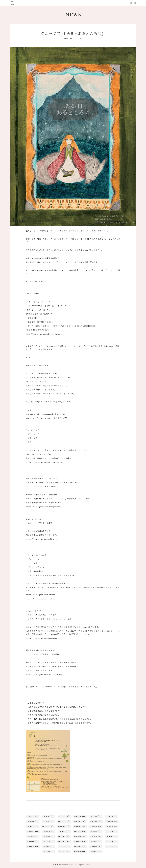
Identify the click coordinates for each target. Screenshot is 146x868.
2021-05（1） (96, 851)
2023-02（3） (96, 836)
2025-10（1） (111, 816)
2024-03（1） (33, 831)
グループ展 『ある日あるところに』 (73, 34)
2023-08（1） (111, 831)
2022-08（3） (80, 841)
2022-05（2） (111, 841)
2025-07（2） (48, 821)
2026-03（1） (33, 816)
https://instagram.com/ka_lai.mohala (44, 462)
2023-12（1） (64, 831)
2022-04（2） (33, 846)
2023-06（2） (48, 836)
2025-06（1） (64, 821)
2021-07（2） (64, 851)
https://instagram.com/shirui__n (42, 539)
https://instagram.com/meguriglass (43, 638)
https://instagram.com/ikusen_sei (43, 595)
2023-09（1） (96, 831)
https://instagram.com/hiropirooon (43, 507)
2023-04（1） (80, 836)
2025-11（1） (96, 816)
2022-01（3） (80, 846)
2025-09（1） (33, 821)
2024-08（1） (64, 826)
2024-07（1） (80, 826)
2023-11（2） (80, 831)
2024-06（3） (96, 826)
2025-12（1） (80, 816)
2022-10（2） (48, 841)
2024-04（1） (112, 826)
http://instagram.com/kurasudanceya (44, 334)
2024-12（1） (112, 821)
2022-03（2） (49, 846)
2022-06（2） (96, 841)
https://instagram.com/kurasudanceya (45, 675)
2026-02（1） (49, 816)
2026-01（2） (64, 816)
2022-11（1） (33, 841)
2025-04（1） (96, 821)
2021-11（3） (96, 846)
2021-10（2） (111, 846)
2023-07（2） (33, 836)
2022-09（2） (64, 841)
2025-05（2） (80, 821)
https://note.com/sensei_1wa (40, 599)
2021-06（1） (80, 851)
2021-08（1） (48, 851)
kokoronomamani (66, 865)
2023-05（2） (64, 836)
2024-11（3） (32, 826)
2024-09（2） (48, 826)
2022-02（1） (64, 846)
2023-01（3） (112, 836)
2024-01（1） (49, 831)
